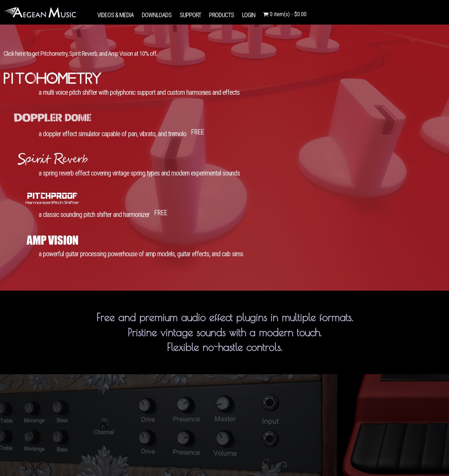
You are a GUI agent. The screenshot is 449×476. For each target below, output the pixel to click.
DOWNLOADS (157, 15)
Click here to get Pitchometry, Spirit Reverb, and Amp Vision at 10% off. (80, 54)
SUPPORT (190, 15)
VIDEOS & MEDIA (115, 15)
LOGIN (249, 15)
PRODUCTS (222, 15)
